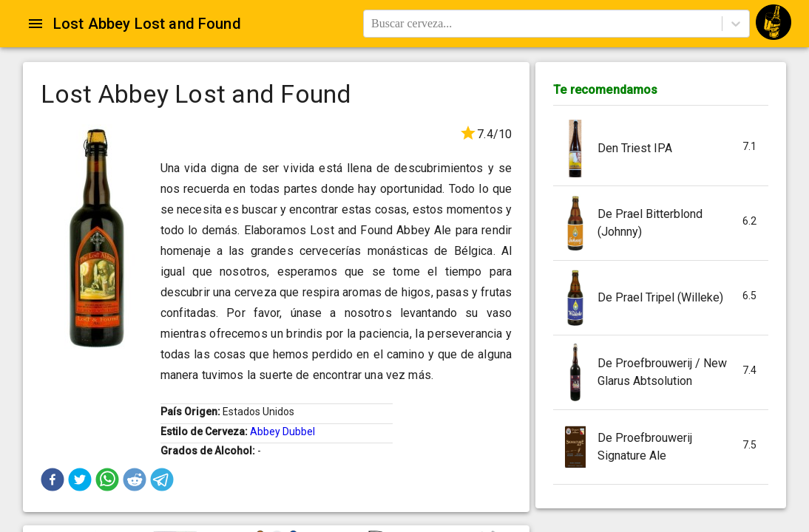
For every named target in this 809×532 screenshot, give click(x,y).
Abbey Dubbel (282, 432)
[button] (53, 480)
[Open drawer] (35, 24)
